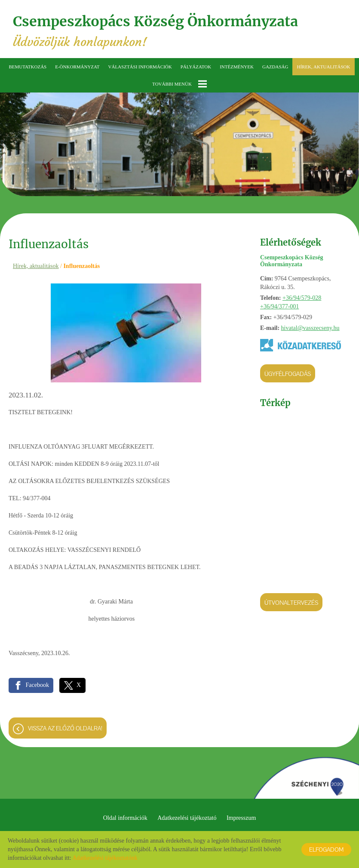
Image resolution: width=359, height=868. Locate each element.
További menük (179, 84)
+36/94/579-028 (302, 298)
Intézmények (237, 67)
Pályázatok (196, 67)
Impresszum (241, 818)
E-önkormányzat (77, 67)
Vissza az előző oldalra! (65, 728)
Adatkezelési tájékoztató (187, 818)
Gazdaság (275, 67)
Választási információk (140, 67)
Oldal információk (125, 818)
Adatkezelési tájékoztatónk (105, 858)
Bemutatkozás (28, 67)
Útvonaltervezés (291, 603)
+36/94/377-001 (279, 306)
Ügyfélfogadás (288, 374)
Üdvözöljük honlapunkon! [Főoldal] (155, 31)
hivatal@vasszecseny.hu (310, 328)
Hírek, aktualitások (323, 67)
